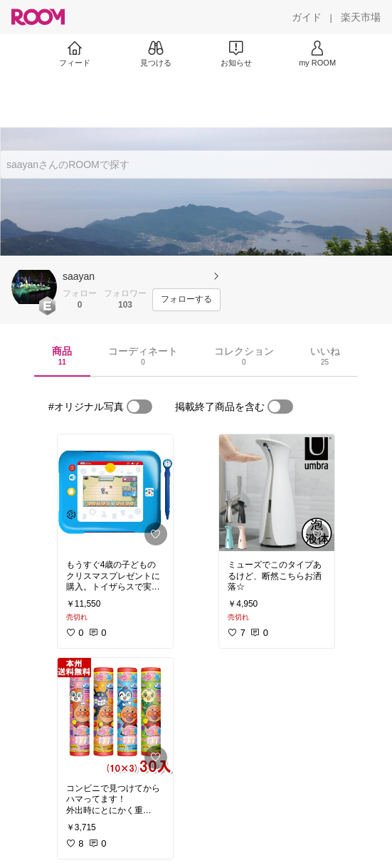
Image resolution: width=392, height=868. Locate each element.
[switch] (139, 407)
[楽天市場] (361, 17)
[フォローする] (186, 300)
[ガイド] (307, 17)
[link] (115, 493)
